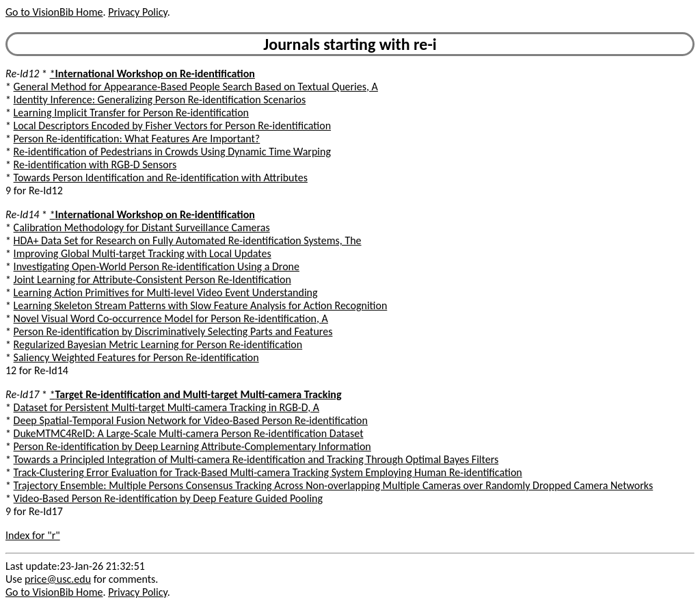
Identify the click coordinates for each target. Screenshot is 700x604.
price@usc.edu (58, 579)
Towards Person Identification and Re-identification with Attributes (161, 178)
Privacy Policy (137, 12)
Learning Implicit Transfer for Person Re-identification (131, 113)
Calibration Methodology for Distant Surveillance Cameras (142, 227)
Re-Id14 (22, 214)
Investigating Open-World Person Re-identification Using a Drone (157, 266)
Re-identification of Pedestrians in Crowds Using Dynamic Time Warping (172, 152)
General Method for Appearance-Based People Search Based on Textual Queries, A (196, 87)
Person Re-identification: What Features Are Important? (137, 139)
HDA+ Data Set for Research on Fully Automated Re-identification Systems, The (188, 240)
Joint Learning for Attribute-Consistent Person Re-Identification (152, 279)
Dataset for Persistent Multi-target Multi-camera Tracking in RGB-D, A (166, 407)
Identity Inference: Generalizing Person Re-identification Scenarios (160, 100)
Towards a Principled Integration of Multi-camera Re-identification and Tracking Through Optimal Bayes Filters (256, 459)
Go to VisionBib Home (54, 12)
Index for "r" (33, 535)
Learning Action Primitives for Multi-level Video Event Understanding (166, 292)
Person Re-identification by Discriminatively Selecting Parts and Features (173, 331)
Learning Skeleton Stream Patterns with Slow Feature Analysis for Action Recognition (201, 305)
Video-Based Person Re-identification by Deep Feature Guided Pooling (168, 498)
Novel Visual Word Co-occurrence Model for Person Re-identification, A (171, 318)
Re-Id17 (22, 394)
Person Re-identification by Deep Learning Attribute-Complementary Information (192, 446)
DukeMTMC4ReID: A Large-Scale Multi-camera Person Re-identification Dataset (189, 433)
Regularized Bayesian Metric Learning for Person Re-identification (158, 344)
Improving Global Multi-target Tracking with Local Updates (143, 253)
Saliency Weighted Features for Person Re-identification (136, 357)
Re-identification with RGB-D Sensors (95, 165)
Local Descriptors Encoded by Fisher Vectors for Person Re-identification (172, 126)
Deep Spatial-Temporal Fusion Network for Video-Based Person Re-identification (191, 420)
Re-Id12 (22, 74)
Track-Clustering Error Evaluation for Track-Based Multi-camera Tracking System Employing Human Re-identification (268, 472)
